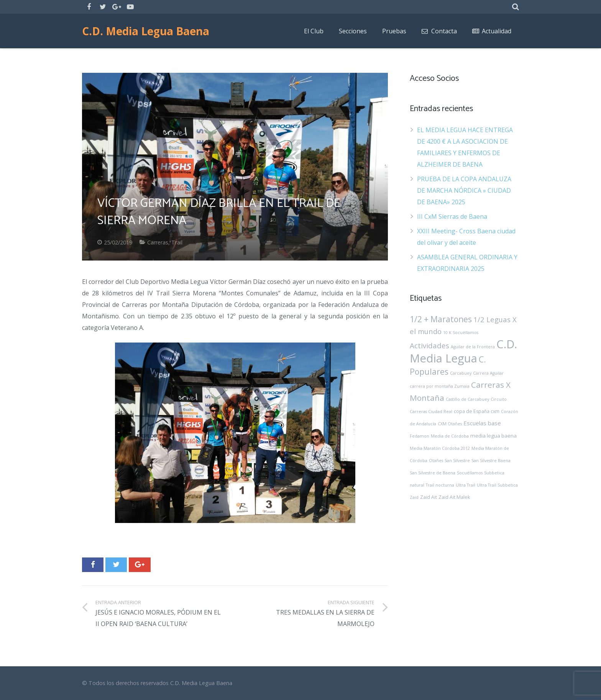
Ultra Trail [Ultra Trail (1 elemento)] (466, 485)
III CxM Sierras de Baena (452, 216)
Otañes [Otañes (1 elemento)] (436, 461)
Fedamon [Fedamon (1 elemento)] (420, 436)
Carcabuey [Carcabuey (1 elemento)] (461, 373)
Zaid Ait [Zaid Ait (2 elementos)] (429, 497)
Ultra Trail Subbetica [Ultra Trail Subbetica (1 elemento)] (497, 485)
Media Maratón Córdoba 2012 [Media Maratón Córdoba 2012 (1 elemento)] (440, 448)
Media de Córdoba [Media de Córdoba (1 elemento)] (450, 436)
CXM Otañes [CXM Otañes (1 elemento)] (450, 424)
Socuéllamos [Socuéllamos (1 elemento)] (470, 473)
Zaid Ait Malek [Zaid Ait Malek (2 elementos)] (454, 497)
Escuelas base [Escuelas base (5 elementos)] (482, 423)
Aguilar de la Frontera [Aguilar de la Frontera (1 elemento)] (473, 347)
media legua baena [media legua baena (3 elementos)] (493, 436)
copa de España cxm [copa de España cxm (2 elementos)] (477, 411)
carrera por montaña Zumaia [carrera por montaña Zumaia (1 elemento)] (440, 386)
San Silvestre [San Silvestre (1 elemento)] (457, 461)
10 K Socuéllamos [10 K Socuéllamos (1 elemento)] (461, 333)
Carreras (158, 242)
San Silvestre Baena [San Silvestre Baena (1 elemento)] (491, 461)
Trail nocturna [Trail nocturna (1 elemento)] (440, 485)
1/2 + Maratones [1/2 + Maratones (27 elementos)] (441, 319)
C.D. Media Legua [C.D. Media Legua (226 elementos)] (463, 351)
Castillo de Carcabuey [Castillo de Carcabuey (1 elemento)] (467, 399)
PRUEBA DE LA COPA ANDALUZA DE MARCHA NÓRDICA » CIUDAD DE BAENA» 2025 (464, 190)
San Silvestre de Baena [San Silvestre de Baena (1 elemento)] (433, 473)
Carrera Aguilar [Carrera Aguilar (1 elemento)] (488, 373)
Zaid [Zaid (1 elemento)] (414, 497)
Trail (177, 242)
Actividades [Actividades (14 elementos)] (429, 345)
